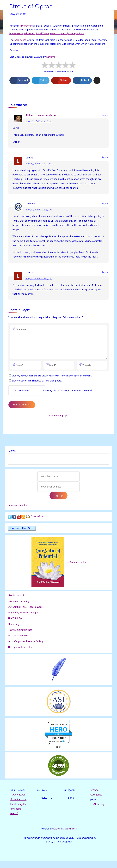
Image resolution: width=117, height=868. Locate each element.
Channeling (14, 631)
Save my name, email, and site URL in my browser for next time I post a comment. (50, 380)
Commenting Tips (59, 421)
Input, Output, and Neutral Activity (27, 648)
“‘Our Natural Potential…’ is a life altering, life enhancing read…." (19, 811)
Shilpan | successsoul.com (41, 116)
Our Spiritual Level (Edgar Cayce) (25, 614)
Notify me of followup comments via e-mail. (51, 395)
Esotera (57, 836)
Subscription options (19, 511)
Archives (42, 797)
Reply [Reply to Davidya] (105, 205)
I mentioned (27, 26)
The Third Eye (15, 625)
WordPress (71, 836)
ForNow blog (98, 811)
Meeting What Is (17, 602)
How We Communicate (20, 637)
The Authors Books (75, 569)
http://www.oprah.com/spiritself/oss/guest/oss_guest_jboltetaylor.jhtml (48, 34)
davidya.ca (59, 741)
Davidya (51, 57)
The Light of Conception (21, 654)
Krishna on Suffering (19, 608)
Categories (70, 797)
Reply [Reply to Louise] (105, 159)
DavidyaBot (37, 523)
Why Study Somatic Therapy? (24, 619)
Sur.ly (65, 748)
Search (12, 456)
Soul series (20, 40)
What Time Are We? (19, 642)
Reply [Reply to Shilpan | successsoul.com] (105, 116)
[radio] (45, 66)
